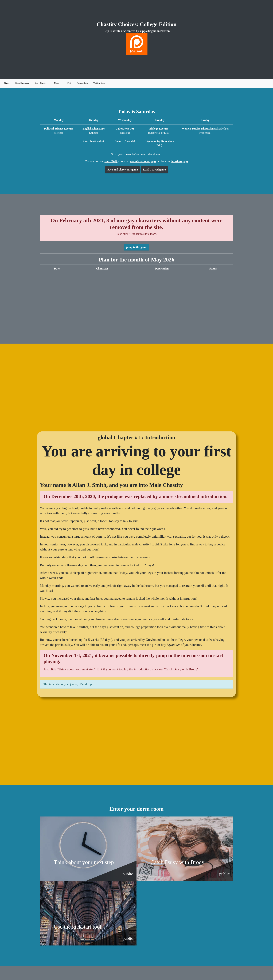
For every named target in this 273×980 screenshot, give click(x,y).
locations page (180, 161)
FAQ (69, 83)
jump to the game (136, 247)
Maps (57, 83)
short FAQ (111, 161)
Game (7, 83)
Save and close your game (122, 170)
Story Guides (41, 83)
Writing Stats (99, 83)
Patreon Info (82, 83)
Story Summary (22, 83)
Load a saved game (154, 170)
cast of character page (143, 161)
